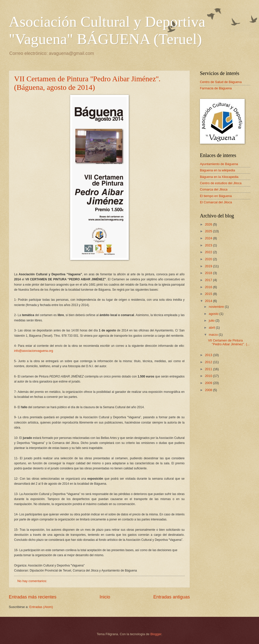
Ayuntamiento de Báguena (219, 164)
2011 (209, 369)
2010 (209, 376)
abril (212, 328)
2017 (209, 280)
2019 (209, 266)
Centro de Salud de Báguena (221, 82)
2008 (209, 390)
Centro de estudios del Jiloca (221, 183)
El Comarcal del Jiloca (216, 202)
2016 (209, 287)
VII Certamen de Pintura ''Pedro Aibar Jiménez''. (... (229, 342)
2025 (209, 231)
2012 (209, 362)
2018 (209, 273)
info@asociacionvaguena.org (34, 351)
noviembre (217, 307)
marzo (214, 335)
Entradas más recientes (33, 597)
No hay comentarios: (33, 581)
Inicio (105, 597)
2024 (209, 238)
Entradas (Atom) (41, 607)
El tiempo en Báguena (216, 196)
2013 (209, 355)
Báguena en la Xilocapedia (219, 177)
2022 (209, 252)
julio (212, 320)
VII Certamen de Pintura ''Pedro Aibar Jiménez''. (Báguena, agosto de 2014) (87, 83)
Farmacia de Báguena (216, 88)
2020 (209, 259)
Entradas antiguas (172, 597)
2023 (209, 245)
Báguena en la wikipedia (218, 170)
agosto (214, 314)
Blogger (156, 634)
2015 (209, 294)
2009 (209, 383)
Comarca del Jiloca (214, 189)
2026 (209, 224)
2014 (209, 301)
